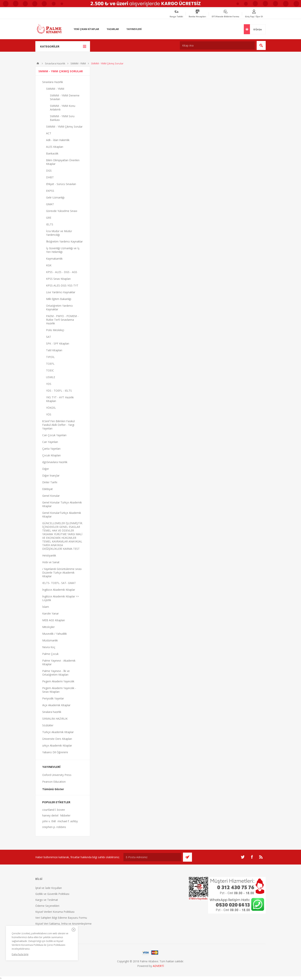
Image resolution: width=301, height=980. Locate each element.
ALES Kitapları (55, 147)
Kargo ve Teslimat (47, 900)
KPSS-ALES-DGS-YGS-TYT (62, 285)
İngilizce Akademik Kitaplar (59, 590)
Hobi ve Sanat (51, 562)
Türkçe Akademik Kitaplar (58, 732)
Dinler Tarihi (50, 482)
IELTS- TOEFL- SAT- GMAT (59, 583)
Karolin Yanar (50, 613)
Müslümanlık (50, 640)
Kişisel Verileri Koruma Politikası (55, 912)
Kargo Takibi (176, 17)
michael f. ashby (68, 821)
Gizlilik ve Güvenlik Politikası (52, 894)
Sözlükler (48, 725)
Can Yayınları (50, 442)
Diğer (46, 469)
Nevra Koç (49, 647)
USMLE (51, 377)
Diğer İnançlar (51, 475)
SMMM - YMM (78, 63)
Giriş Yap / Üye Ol (254, 17)
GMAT (50, 204)
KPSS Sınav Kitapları (58, 279)
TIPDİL (50, 357)
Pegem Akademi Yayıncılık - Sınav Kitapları (59, 690)
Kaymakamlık (54, 259)
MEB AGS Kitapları (54, 620)
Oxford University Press (57, 775)
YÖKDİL (51, 408)
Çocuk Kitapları (51, 455)
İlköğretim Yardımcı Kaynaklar (64, 241)
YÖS (49, 414)
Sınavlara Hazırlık (55, 63)
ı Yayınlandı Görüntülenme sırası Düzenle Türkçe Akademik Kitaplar (62, 573)
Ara (261, 45)
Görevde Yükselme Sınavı (62, 211)
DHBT (50, 177)
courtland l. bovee (54, 810)
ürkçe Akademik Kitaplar (57, 745)
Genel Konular (51, 496)
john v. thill (49, 821)
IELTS (50, 224)
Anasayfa (38, 63)
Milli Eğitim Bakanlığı (59, 299)
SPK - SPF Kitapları (58, 343)
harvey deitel (50, 815)
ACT (49, 133)
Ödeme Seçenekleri (47, 906)
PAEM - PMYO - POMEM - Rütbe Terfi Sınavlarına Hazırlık (62, 320)
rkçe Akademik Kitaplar (56, 705)
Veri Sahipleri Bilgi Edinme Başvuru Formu (61, 918)
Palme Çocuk (50, 654)
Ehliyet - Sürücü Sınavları (61, 184)
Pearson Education (54, 782)
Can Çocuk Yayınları (54, 435)
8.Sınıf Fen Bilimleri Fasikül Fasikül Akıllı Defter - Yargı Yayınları (58, 425)
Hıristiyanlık (49, 555)
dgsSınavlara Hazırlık (55, 462)
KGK (49, 265)
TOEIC (50, 370)
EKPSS (50, 191)
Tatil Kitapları (54, 350)
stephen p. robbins (54, 827)
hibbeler (65, 815)
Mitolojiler (48, 627)
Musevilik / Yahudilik (55, 634)
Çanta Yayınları (51, 449)
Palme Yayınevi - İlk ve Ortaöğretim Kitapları (56, 673)
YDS (49, 384)
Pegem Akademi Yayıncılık (58, 681)
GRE (49, 218)
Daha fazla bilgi (20, 954)
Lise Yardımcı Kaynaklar (61, 292)
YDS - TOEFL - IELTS (59, 391)
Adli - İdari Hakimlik (58, 140)
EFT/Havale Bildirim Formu (225, 17)
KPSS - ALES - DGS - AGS (62, 272)
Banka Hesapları (197, 17)
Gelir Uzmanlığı (55, 197)
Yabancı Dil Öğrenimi (55, 752)
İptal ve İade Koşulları (49, 888)
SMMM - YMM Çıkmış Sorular (64, 127)
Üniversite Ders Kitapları (57, 739)
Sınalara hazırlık (52, 712)
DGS (49, 171)
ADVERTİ (158, 966)
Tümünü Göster (53, 789)
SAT (49, 337)
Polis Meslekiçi (55, 330)
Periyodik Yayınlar (53, 698)
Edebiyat (48, 489)
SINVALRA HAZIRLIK (55, 719)
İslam (46, 607)
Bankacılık (52, 153)
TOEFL (50, 364)
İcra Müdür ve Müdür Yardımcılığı (59, 233)
